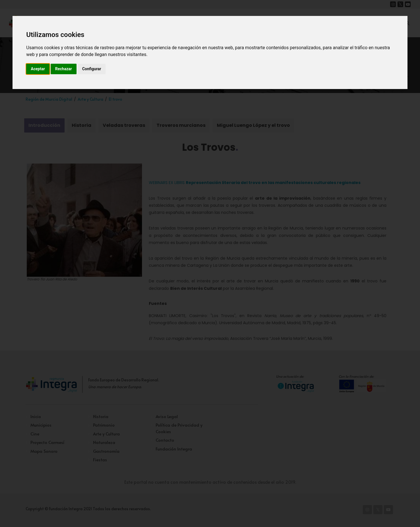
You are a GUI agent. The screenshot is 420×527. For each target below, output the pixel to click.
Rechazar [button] (64, 69)
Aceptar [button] (38, 69)
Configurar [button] (92, 69)
